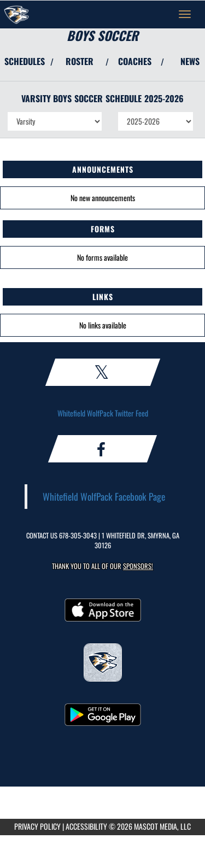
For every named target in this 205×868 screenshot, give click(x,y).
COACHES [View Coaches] (135, 61)
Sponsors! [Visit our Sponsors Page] (138, 566)
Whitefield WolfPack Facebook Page (104, 496)
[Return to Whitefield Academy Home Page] (16, 14)
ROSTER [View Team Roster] (80, 61)
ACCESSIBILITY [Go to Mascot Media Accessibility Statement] (86, 826)
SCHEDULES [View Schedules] (25, 61)
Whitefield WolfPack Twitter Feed (103, 413)
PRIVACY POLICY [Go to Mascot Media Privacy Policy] (37, 826)
